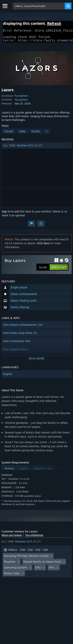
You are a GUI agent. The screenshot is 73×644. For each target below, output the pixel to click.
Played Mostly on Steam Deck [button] (42, 564)
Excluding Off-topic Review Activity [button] (26, 558)
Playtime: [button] (10, 564)
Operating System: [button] (16, 570)
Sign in (6, 214)
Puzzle (36, 134)
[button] (37, 148)
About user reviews (12, 537)
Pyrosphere (21, 98)
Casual (9, 134)
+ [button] (47, 134)
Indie (22, 134)
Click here (43, 245)
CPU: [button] (38, 570)
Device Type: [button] (12, 576)
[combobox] (39, 6)
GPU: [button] (52, 570)
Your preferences (34, 537)
